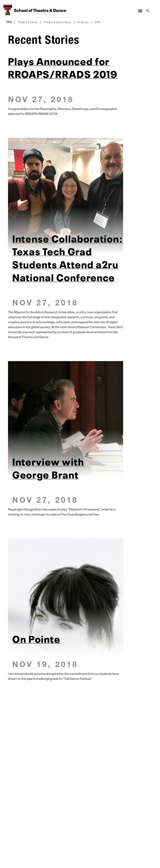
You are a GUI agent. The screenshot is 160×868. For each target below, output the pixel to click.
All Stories (83, 22)
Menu (140, 9)
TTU (9, 22)
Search (148, 11)
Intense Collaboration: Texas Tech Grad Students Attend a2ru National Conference (68, 257)
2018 (98, 22)
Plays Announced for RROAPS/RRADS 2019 (63, 67)
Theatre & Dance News (57, 22)
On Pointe (36, 638)
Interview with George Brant (48, 467)
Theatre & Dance (28, 22)
